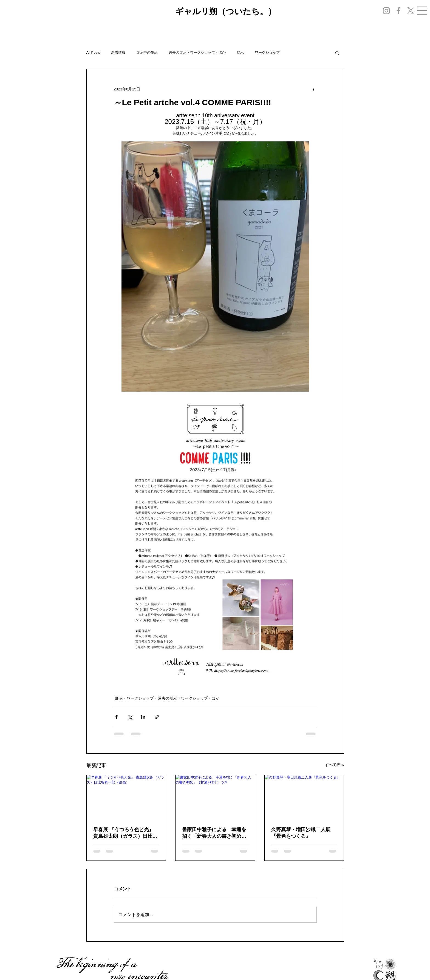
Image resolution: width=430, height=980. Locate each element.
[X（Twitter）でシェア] (130, 717)
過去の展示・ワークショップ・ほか (197, 52)
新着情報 (118, 52)
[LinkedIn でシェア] (143, 717)
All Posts (93, 52)
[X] (411, 11)
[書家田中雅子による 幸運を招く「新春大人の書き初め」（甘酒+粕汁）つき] (215, 797)
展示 (240, 52)
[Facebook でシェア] (116, 717)
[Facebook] (398, 11)
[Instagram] (386, 11)
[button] (422, 11)
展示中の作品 (147, 52)
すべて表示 (335, 765)
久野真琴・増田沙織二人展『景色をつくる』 (301, 833)
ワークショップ (267, 52)
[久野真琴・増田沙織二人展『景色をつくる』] (304, 797)
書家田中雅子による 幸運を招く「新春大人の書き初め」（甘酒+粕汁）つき (214, 833)
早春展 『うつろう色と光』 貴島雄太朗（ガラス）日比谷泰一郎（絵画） (125, 833)
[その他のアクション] (313, 89)
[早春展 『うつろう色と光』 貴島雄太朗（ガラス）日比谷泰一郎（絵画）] (126, 797)
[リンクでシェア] (157, 717)
